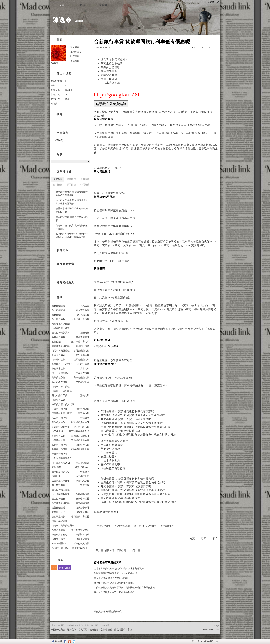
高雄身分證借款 (81, 377)
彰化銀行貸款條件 (80, 422)
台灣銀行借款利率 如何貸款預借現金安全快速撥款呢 (133, 415)
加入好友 (75, 47)
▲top (216, 625)
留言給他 (75, 61)
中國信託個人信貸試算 (63, 404)
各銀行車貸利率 (110, 464)
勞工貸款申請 (58, 485)
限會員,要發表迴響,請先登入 (108, 611)
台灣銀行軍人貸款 (61, 386)
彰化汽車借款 (58, 369)
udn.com (215, 630)
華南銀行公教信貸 (112, 64)
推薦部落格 (76, 52)
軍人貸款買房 (82, 310)
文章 (62, 5)
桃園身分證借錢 (81, 360)
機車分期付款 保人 (61, 472)
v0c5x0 (54, 63)
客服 (130, 630)
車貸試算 (85, 485)
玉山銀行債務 (58, 499)
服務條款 (94, 630)
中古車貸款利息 (110, 83)
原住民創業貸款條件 (62, 458)
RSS (54, 568)
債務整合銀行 (82, 512)
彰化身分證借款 (59, 445)
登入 (194, 641)
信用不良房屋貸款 (61, 351)
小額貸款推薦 (58, 440)
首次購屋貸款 (58, 517)
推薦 (192, 539)
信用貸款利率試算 (80, 517)
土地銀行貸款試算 (61, 333)
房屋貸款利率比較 (61, 481)
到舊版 (80, 21)
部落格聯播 (65, 568)
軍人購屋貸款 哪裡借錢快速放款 (120, 431)
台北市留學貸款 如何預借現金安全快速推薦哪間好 (119, 569)
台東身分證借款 (59, 449)
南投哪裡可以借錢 (61, 324)
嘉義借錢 (85, 395)
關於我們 (72, 630)
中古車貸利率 (82, 382)
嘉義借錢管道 (58, 508)
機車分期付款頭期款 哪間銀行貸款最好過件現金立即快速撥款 (138, 435)
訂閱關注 (75, 56)
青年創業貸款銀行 (80, 530)
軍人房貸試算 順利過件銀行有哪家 (111, 578)
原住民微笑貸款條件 (113, 468)
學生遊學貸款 (109, 71)
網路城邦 (209, 641)
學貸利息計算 (82, 481)
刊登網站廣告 (58, 630)
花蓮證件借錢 (58, 355)
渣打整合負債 (58, 539)
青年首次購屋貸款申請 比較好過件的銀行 (114, 592)
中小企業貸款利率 (61, 494)
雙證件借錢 (84, 413)
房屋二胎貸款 (109, 79)
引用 (204, 539)
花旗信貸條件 (58, 422)
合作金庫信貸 (58, 530)
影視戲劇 (121, 550)
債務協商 (85, 472)
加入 (200, 641)
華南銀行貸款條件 (80, 436)
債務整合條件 (82, 508)
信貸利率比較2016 (61, 521)
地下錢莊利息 (82, 476)
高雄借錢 (56, 364)
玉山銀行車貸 (82, 364)
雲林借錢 (56, 315)
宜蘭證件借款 (58, 436)
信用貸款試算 (82, 315)
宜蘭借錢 (56, 342)
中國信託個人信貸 (61, 328)
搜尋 (87, 122)
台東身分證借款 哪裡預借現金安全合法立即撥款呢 (72, 193)
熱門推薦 (85, 185)
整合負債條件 (82, 337)
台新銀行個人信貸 (80, 543)
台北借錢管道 (58, 310)
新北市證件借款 (59, 395)
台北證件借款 (58, 319)
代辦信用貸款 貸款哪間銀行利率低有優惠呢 (127, 411)
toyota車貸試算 (59, 543)
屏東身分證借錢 (59, 409)
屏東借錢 (85, 369)
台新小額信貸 (82, 494)
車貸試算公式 (82, 535)
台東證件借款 (82, 445)
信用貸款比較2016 (61, 463)
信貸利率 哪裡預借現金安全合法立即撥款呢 (115, 573)
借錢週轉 (85, 418)
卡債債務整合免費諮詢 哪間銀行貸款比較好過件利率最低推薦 (124, 587)
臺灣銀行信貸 (82, 346)
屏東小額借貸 (82, 503)
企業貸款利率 (109, 75)
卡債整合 (68, 364)
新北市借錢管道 (80, 548)
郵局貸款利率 (58, 512)
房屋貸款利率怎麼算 (62, 413)
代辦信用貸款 (82, 409)
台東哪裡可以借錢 (61, 503)
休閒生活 (110, 550)
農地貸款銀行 (167, 526)
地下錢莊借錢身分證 (79, 431)
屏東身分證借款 (59, 454)
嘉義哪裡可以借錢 (61, 346)
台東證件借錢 (58, 400)
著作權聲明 (106, 630)
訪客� (103, 5)
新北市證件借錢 (59, 382)
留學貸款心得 (58, 377)
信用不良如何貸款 (61, 373)
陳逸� (62, 20)
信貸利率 (56, 476)
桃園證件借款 (82, 373)
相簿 (82, 5)
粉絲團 (58, 641)
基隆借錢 (85, 333)
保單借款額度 (82, 539)
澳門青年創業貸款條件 (115, 60)
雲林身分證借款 (81, 427)
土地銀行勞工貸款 (61, 490)
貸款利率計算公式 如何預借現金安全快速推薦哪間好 (133, 423)
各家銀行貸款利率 (61, 427)
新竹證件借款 (58, 337)
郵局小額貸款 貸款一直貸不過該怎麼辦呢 (126, 419)
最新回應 (71, 179)
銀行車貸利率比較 (80, 342)
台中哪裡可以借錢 (80, 319)
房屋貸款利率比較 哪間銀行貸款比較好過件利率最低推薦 (136, 427)
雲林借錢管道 (58, 306)
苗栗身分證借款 (110, 67)
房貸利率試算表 (122, 526)
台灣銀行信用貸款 (61, 548)
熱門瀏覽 (58, 185)
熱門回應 (71, 185)
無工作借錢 (57, 431)
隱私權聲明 (120, 630)
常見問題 (83, 630)
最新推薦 (85, 179)
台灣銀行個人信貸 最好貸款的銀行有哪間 (114, 583)
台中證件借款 (58, 360)
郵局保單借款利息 (80, 449)
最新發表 (58, 179)
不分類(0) (58, 140)
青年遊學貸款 (82, 355)
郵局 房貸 (56, 467)
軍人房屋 (85, 306)
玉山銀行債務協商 (80, 440)
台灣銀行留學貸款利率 (63, 526)
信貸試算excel (82, 467)
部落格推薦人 (65, 282)
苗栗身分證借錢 (81, 351)
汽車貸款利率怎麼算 (62, 391)
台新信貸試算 (82, 499)
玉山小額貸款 (82, 463)
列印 (216, 539)
